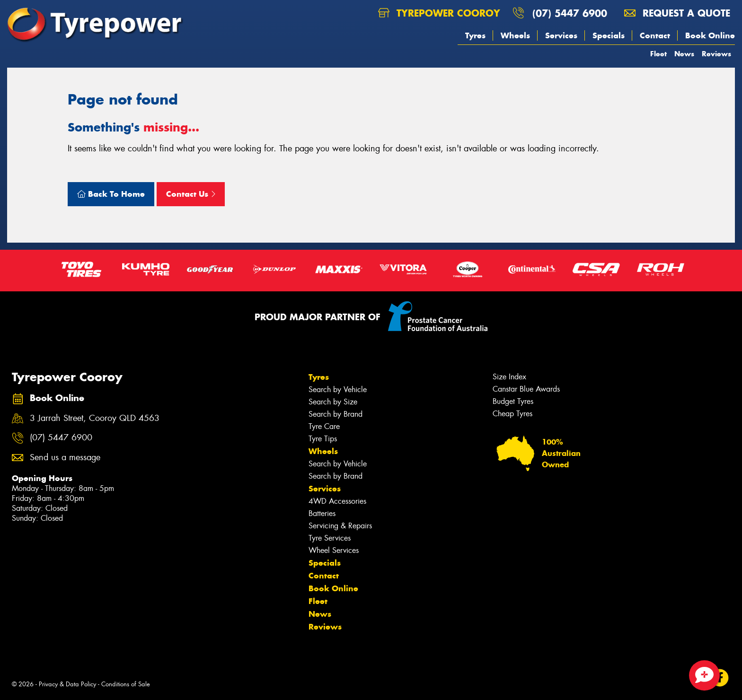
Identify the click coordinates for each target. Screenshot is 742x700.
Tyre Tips (323, 439)
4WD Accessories (337, 501)
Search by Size (333, 402)
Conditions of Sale (126, 684)
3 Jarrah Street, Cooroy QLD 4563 (95, 418)
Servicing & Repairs (340, 526)
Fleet (658, 54)
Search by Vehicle (338, 389)
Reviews (716, 54)
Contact (655, 35)
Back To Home (111, 194)
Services (561, 35)
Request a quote (677, 13)
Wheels (515, 35)
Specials (609, 35)
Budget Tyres (513, 401)
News (684, 54)
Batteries (322, 513)
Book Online (710, 35)
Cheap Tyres (512, 414)
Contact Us (191, 194)
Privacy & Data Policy (67, 684)
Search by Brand (336, 414)
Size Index (509, 377)
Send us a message (65, 458)
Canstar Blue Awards (526, 389)
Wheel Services (334, 550)
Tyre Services (330, 538)
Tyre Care (324, 426)
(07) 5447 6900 (570, 13)
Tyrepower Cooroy (439, 13)
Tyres (475, 35)
